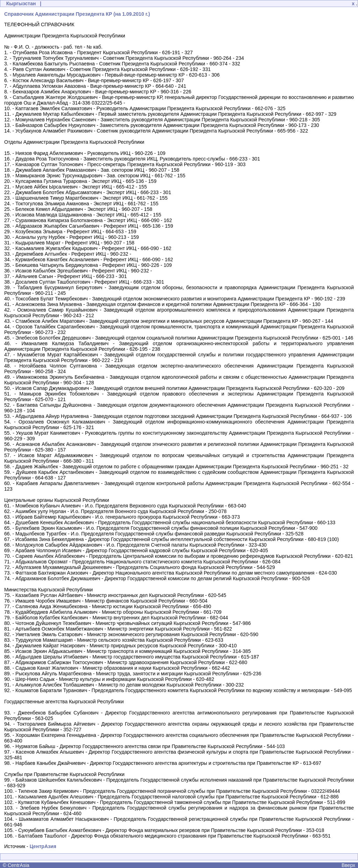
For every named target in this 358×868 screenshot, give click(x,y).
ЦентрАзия (43, 846)
